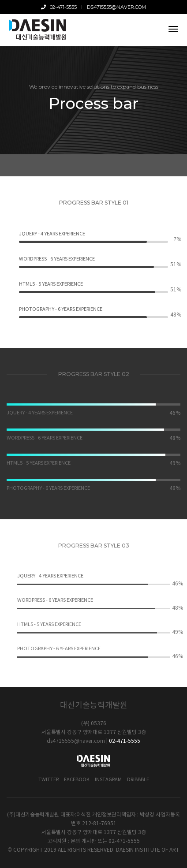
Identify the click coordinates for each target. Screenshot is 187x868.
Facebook (77, 780)
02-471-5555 (60, 7)
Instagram (108, 780)
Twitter (49, 780)
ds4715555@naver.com (116, 7)
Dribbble (138, 780)
